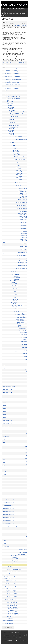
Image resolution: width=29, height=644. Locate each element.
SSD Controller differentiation (16, 136)
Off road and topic (11, 610)
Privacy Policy (22, 635)
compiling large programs (20, 313)
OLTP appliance (14, 115)
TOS (20, 638)
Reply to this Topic (8, 628)
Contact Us (11, 633)
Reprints (17, 633)
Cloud (7, 9)
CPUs (3, 13)
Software (4, 11)
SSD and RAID (16, 275)
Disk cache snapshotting (19, 156)
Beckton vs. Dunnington (8, 620)
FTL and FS (15, 307)
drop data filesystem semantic (19, 305)
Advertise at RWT (6, 635)
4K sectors (23, 221)
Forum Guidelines (6, 638)
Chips (23, 9)
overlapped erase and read (23, 257)
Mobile (12, 9)
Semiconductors (14, 13)
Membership (15, 638)
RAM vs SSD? (16, 152)
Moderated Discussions (20, 26)
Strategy (22, 13)
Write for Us (14, 635)
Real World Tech (15, 641)
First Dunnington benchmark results (10, 69)
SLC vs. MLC (9, 100)
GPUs (6, 13)
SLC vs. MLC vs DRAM (14, 126)
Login (3, 9)
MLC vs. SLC (10, 568)
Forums (3, 16)
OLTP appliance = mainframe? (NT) (17, 112)
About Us (4, 633)
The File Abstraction (20, 319)
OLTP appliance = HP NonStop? (17, 113)
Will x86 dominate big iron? (9, 575)
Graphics (17, 9)
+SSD (6, 91)
